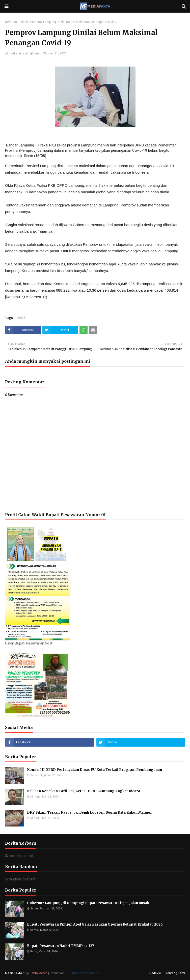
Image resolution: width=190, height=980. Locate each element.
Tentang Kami (175, 973)
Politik (24, 22)
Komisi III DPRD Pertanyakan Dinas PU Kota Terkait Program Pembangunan (94, 770)
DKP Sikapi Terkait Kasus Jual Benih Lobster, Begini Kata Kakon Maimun (90, 813)
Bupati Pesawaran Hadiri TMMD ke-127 (61, 946)
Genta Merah (38, 973)
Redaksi (155, 973)
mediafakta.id (18, 53)
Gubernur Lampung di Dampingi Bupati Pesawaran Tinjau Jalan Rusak (88, 903)
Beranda (11, 22)
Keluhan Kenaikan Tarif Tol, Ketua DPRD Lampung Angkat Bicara (84, 791)
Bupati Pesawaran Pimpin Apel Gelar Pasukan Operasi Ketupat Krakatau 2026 (95, 924)
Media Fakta (13, 973)
